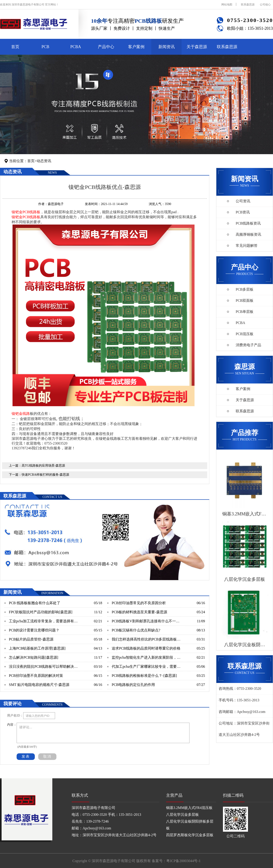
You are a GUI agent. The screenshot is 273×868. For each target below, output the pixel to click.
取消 (47, 756)
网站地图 (227, 5)
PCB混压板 (245, 334)
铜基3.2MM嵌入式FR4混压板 (189, 808)
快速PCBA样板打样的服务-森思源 (45, 475)
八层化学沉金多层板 (182, 815)
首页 (15, 47)
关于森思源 (197, 47)
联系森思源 (248, 5)
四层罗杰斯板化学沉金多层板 (190, 835)
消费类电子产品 (248, 345)
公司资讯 (243, 201)
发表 (26, 756)
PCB (45, 47)
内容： (12, 725)
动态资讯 (44, 161)
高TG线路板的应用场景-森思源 (43, 466)
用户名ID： (15, 716)
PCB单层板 (245, 312)
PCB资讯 (243, 212)
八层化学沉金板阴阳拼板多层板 (190, 825)
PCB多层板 (245, 289)
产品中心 (106, 47)
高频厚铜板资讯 (248, 234)
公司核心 (265, 5)
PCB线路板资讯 (248, 223)
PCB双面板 (245, 300)
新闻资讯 (167, 47)
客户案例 (136, 47)
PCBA (76, 47)
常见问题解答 (247, 246)
